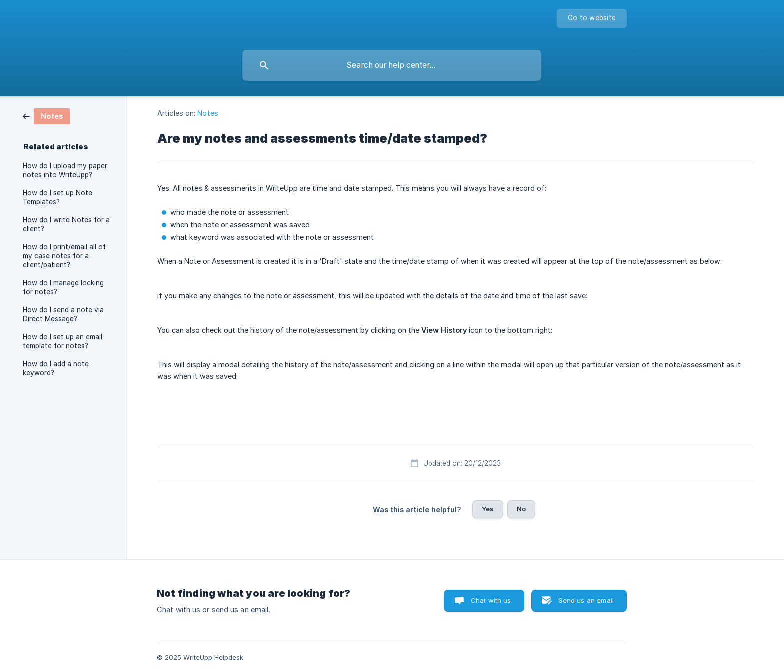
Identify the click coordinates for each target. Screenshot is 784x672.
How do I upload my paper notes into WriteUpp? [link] (65, 170)
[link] (46, 116)
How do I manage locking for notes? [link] (63, 287)
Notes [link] (208, 113)
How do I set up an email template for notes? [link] (63, 341)
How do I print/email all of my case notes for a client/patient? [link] (64, 256)
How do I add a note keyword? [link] (56, 368)
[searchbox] (392, 65)
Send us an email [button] (586, 600)
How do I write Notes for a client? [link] (66, 224)
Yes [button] (488, 509)
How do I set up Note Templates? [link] (58, 197)
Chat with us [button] (491, 600)
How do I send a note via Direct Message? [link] (63, 314)
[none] (592, 18)
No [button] (521, 509)
